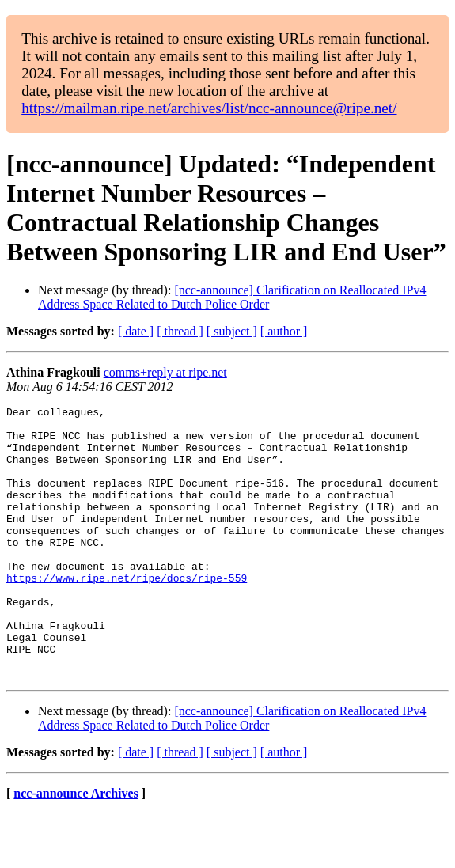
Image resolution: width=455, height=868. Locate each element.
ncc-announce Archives (76, 848)
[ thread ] (180, 331)
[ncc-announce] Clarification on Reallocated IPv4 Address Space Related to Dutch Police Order (232, 297)
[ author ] (284, 331)
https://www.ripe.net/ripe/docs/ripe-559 (127, 613)
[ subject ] (232, 331)
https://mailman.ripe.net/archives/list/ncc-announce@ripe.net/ (209, 108)
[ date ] (136, 331)
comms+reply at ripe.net (165, 372)
